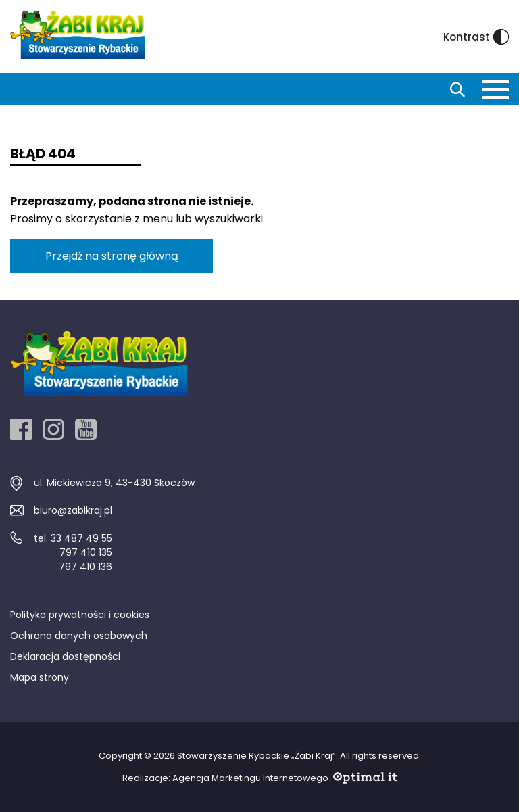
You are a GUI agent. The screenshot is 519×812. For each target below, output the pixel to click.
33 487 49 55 (81, 538)
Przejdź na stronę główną (112, 256)
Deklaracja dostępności (65, 656)
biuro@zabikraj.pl (73, 510)
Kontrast (476, 37)
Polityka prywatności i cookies (80, 615)
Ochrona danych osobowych (79, 636)
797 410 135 (86, 552)
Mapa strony (40, 677)
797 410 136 (85, 567)
